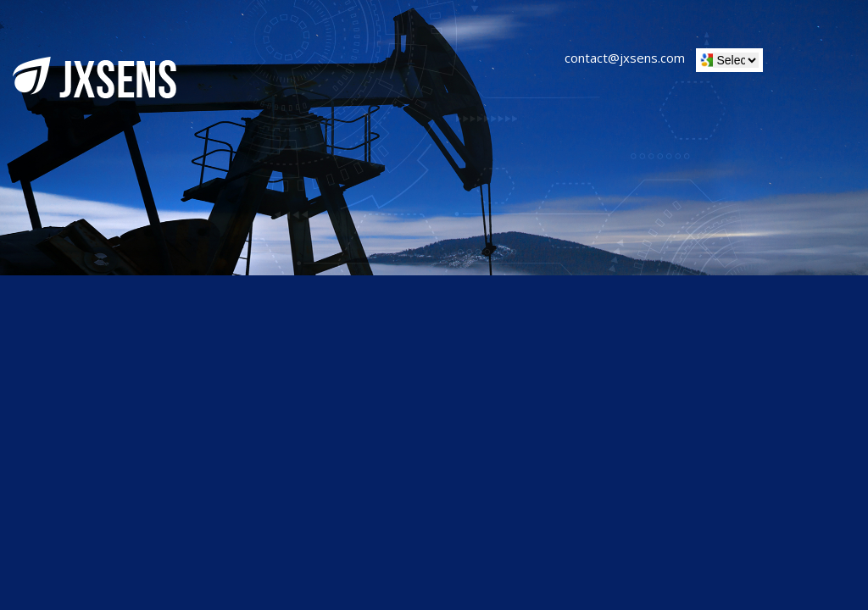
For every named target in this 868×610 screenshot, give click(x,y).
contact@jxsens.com (625, 58)
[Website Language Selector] (736, 60)
